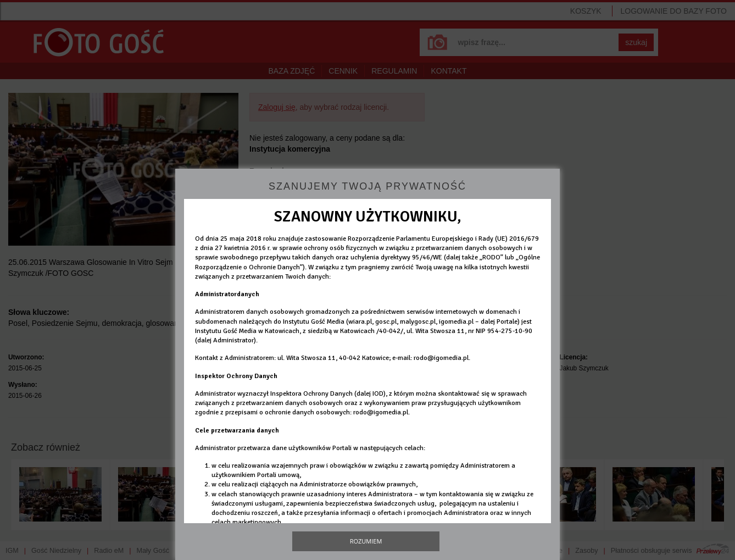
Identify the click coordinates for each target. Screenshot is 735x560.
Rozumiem (366, 541)
